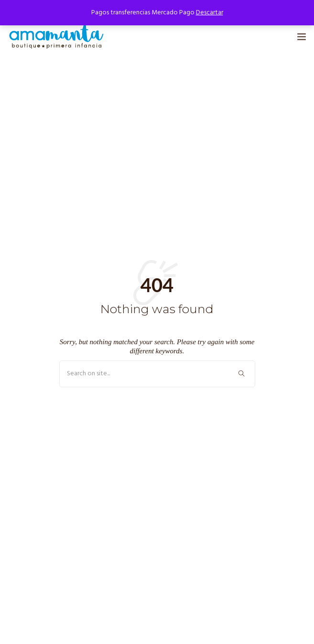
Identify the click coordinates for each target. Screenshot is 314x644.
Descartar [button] (210, 13)
